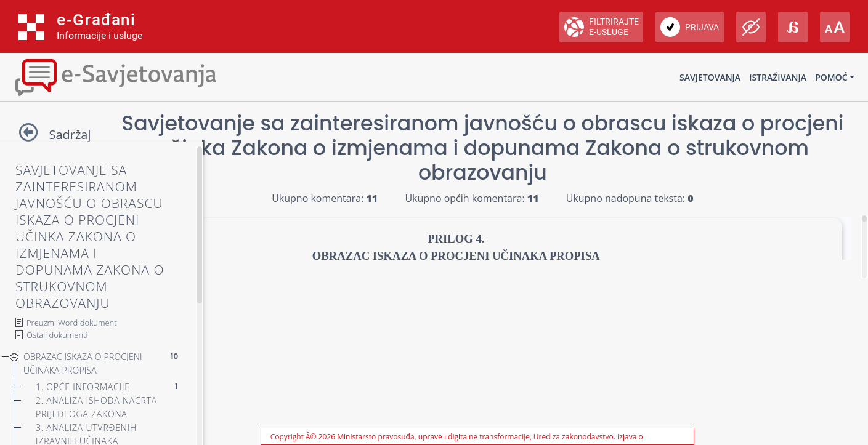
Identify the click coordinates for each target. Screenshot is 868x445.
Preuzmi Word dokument (72, 323)
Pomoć (831, 77)
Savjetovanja (710, 77)
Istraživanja (778, 77)
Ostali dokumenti (57, 335)
